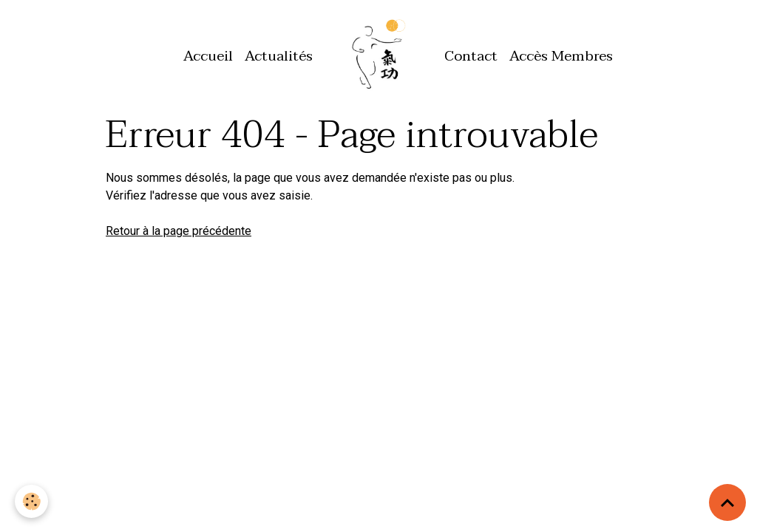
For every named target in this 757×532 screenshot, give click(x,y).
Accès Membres (561, 56)
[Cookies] (31, 501)
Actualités (279, 56)
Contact (471, 56)
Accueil (208, 56)
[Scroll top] (727, 502)
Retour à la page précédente (179, 231)
